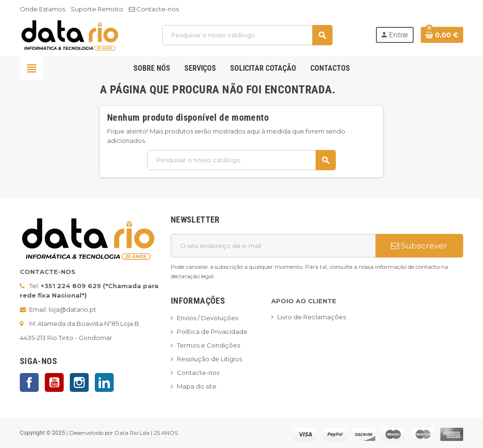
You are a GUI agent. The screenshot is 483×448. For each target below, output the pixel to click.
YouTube (54, 382)
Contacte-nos (154, 9)
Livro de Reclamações (312, 317)
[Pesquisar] (247, 35)
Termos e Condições (208, 345)
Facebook (29, 382)
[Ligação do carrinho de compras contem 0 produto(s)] (442, 35)
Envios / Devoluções (208, 318)
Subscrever (419, 246)
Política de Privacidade (212, 332)
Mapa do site (197, 386)
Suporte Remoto (97, 9)
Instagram (79, 382)
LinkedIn (104, 382)
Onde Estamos (42, 9)
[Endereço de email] (273, 246)
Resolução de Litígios (209, 359)
